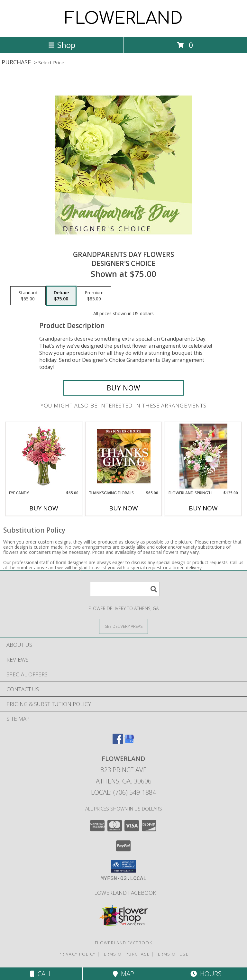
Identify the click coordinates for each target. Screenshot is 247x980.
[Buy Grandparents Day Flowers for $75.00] (123, 388)
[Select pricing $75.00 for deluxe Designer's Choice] (61, 296)
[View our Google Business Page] (129, 742)
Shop (62, 45)
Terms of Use (172, 954)
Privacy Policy (77, 954)
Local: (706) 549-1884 (123, 792)
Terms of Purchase (125, 954)
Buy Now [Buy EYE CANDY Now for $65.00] (44, 508)
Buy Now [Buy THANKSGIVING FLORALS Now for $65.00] (123, 508)
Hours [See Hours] (206, 974)
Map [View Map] (123, 974)
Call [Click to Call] (41, 974)
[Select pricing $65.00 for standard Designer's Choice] (28, 296)
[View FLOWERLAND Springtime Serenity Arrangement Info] (203, 456)
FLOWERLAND (124, 19)
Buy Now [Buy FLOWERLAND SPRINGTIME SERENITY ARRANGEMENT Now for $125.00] (203, 508)
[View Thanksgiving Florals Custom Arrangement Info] (124, 456)
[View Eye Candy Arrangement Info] (44, 456)
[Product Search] (125, 589)
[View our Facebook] (118, 742)
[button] (124, 866)
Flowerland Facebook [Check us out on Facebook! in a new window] (124, 893)
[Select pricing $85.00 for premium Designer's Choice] (94, 296)
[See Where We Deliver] (123, 626)
